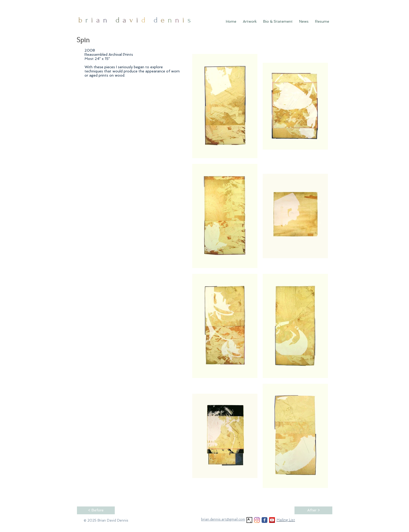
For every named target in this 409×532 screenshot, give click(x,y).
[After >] (313, 510)
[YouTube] (272, 520)
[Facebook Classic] (264, 520)
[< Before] (96, 510)
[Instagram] (257, 520)
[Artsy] (249, 520)
